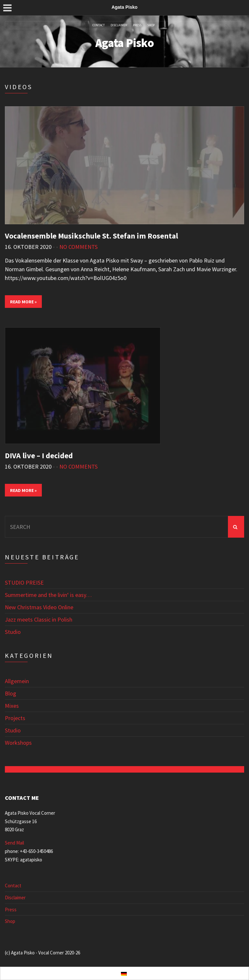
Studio (13, 632)
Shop (151, 25)
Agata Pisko (124, 43)
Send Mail (14, 843)
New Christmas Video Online (39, 607)
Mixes (12, 706)
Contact (99, 25)
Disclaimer (119, 25)
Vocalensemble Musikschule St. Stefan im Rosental (91, 236)
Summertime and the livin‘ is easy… (48, 595)
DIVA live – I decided (39, 455)
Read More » (23, 302)
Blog (11, 693)
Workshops (18, 743)
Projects (15, 718)
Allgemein (17, 681)
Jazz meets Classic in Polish (39, 619)
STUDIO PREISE (24, 583)
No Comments (78, 247)
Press (137, 25)
